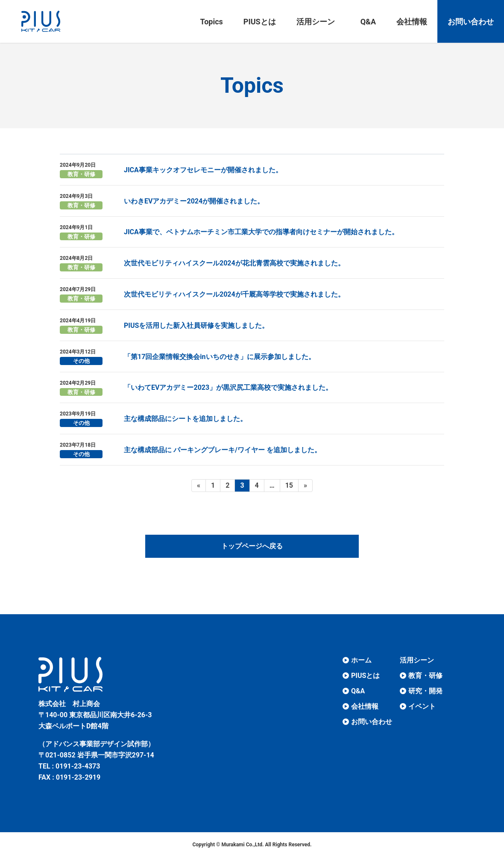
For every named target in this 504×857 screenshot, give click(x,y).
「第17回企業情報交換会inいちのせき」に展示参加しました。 (220, 357)
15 (289, 486)
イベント (422, 706)
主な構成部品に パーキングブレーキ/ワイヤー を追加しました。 (223, 450)
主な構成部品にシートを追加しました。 (185, 419)
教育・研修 (81, 174)
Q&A (358, 691)
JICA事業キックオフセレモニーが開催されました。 (203, 170)
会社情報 (365, 706)
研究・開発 (425, 691)
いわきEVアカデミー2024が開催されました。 (194, 201)
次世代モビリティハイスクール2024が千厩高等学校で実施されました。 (234, 294)
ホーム (361, 660)
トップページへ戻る (252, 546)
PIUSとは (365, 676)
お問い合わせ (372, 722)
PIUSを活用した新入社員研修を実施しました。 (196, 325)
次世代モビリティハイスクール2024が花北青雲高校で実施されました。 (234, 263)
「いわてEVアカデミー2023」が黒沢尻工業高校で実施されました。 (228, 387)
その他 (81, 361)
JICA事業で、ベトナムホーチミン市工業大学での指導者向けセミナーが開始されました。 (261, 232)
